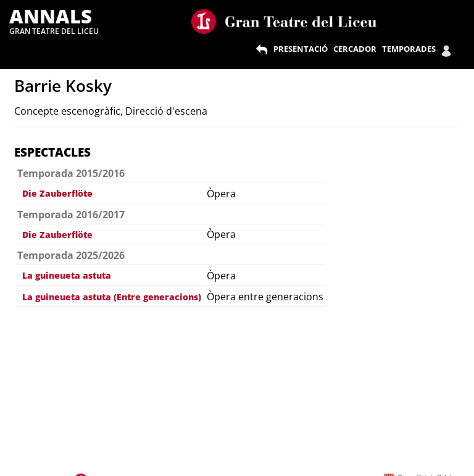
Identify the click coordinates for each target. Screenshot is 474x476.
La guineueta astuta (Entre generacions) (112, 297)
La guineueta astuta (67, 275)
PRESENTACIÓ (301, 49)
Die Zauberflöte (57, 193)
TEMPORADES (409, 49)
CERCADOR (355, 49)
